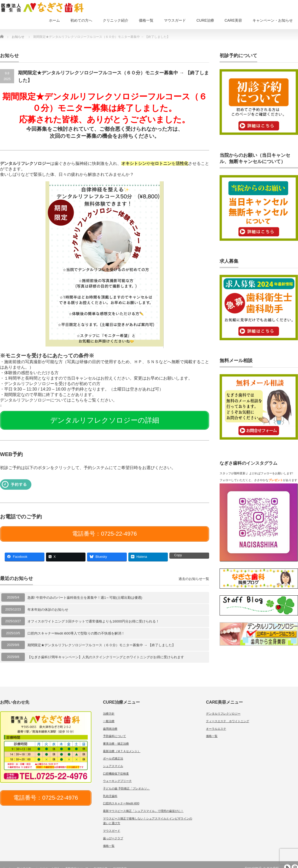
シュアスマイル (113, 760)
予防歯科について (114, 730)
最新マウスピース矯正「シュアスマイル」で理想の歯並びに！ (143, 805)
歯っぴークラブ (113, 832)
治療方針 (109, 707)
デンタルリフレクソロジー (223, 707)
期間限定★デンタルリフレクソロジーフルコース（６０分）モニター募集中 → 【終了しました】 (101, 639)
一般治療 (109, 715)
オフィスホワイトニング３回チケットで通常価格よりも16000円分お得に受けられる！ (93, 615)
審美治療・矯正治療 (116, 737)
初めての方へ (81, 20)
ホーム (54, 20)
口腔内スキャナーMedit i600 (121, 797)
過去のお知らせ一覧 (194, 573)
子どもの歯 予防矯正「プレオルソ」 (126, 782)
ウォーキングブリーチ (117, 775)
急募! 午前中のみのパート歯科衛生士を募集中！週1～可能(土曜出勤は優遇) (85, 591)
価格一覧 (146, 20)
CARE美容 (233, 20)
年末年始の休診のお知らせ (48, 603)
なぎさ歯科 (271, 862)
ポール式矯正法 (113, 752)
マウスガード (175, 20)
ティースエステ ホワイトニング (228, 715)
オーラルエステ (216, 722)
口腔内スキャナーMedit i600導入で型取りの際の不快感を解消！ (76, 627)
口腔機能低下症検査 (116, 767)
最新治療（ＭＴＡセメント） (122, 745)
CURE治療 (205, 20)
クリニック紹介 (116, 20)
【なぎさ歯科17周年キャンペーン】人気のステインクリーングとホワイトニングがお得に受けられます (106, 651)
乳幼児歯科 (110, 789)
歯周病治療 (110, 722)
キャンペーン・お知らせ (273, 20)
